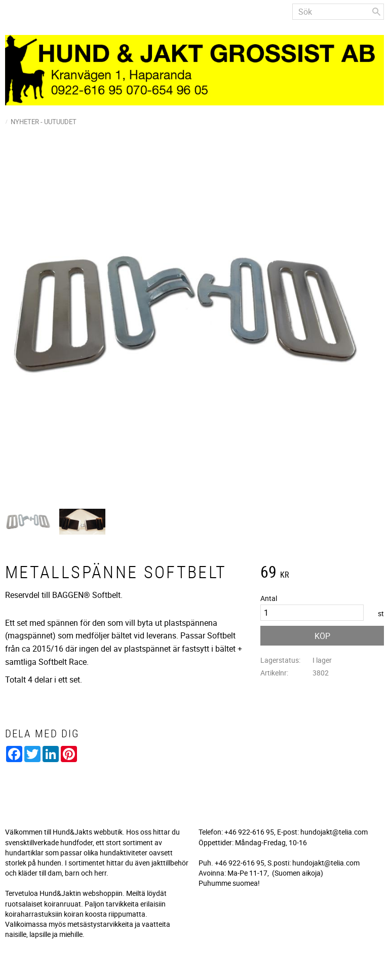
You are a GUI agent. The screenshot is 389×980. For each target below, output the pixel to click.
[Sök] (376, 12)
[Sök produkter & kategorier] (338, 12)
